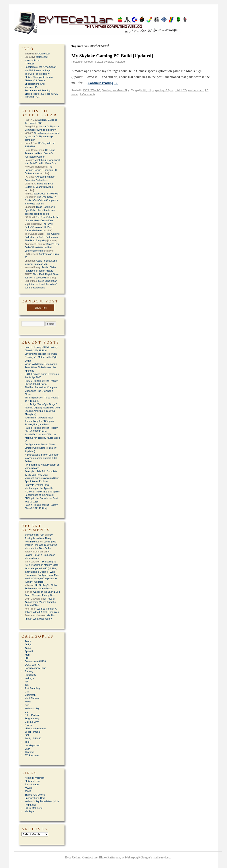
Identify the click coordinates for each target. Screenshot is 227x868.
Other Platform (32, 715)
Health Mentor (32, 542)
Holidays (29, 678)
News (28, 702)
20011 (28, 791)
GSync (169, 90)
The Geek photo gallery (37, 74)
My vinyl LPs (31, 87)
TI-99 (27, 742)
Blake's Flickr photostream (39, 77)
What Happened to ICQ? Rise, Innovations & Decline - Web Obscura (41, 572)
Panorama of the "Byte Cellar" (40, 67)
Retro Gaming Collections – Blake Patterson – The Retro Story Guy (42, 237)
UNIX (27, 749)
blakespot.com (32, 60)
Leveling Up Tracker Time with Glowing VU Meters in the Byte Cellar (41, 357)
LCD (184, 90)
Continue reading (103, 83)
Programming (32, 718)
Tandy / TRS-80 (33, 738)
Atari (27, 655)
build (143, 90)
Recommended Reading (37, 90)
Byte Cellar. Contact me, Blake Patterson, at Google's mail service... (118, 857)
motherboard (196, 90)
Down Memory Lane (35, 668)
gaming (159, 90)
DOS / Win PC (92, 90)
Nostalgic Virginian (34, 778)
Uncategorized (32, 745)
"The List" (30, 64)
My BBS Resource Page (37, 70)
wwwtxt (28, 788)
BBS (27, 658)
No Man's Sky (121, 90)
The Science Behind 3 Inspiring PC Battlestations (41, 170)
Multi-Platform (32, 698)
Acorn (28, 641)
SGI (27, 735)
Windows (29, 752)
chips (151, 90)
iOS (27, 685)
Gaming (106, 90)
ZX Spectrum (32, 755)
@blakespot (44, 54)
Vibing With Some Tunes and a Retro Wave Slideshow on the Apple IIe (41, 367)
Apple (28, 648)
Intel (177, 90)
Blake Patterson (117, 62)
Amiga (28, 644)
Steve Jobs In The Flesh (46, 194)
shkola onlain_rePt (34, 535)
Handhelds (30, 675)
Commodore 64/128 (35, 661)
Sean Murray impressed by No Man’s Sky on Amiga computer (42, 136)
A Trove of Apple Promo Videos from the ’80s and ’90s (40, 602)
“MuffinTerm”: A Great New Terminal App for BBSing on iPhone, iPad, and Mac (39, 421)
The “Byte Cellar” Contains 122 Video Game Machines (39, 227)
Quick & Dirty (32, 722)
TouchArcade (32, 784)
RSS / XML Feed (34, 808)
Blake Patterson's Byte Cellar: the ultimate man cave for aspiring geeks (40, 210)
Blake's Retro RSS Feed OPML (41, 94)
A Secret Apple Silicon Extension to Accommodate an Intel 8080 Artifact (42, 458)
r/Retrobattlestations (35, 728)
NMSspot (29, 811)
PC (207, 90)
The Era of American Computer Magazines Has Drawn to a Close (41, 391)
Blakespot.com (32, 781)
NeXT (28, 705)
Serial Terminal (32, 732)
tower (75, 94)
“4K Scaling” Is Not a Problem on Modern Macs (40, 555)
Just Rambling (32, 688)
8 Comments (88, 94)
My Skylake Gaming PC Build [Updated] (112, 56)
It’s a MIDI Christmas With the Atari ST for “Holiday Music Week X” (42, 438)
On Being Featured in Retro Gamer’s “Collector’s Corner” (40, 153)
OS (26, 712)
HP (26, 682)
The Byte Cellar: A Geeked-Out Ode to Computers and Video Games (41, 200)
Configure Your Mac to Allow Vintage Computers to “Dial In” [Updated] (41, 448)
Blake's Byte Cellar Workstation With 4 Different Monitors (42, 247)
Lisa (27, 692)
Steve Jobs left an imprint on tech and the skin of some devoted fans (41, 284)
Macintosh (30, 695)
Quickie (29, 725)
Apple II (29, 651)
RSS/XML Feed (33, 97)
